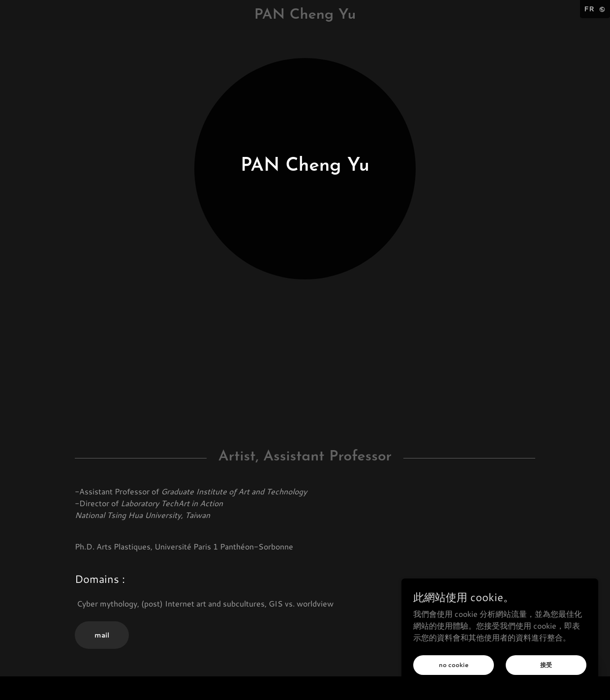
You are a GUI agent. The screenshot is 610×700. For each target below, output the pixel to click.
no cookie (454, 665)
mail (102, 635)
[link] (305, 15)
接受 (546, 664)
